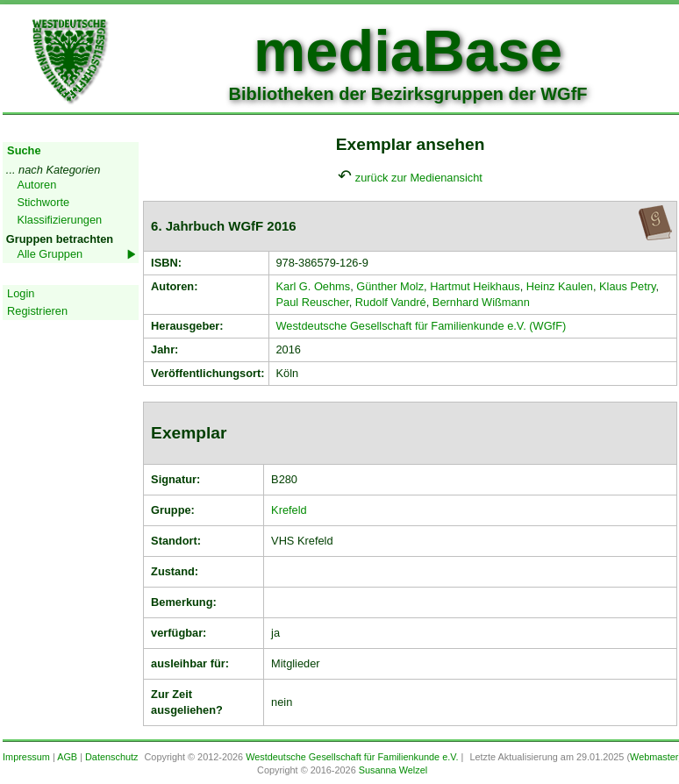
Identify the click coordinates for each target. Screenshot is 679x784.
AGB (67, 757)
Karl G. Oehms (314, 286)
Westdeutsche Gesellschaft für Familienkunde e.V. (352, 757)
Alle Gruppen (50, 254)
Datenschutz (111, 757)
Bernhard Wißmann (481, 302)
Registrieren (37, 311)
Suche (24, 150)
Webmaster (654, 757)
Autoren (36, 185)
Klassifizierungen (59, 220)
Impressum (26, 757)
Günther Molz (390, 286)
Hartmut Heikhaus (475, 286)
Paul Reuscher (313, 302)
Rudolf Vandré (391, 302)
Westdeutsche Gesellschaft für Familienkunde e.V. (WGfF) (422, 326)
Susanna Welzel (393, 770)
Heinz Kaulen (560, 286)
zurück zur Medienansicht (419, 178)
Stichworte (43, 202)
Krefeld (289, 510)
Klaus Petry (627, 286)
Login (21, 293)
